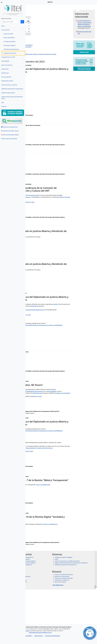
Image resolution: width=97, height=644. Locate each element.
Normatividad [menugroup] (13, 61)
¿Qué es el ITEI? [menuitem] (8, 34)
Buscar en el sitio (6, 18)
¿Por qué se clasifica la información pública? (48, 598)
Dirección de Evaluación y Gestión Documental (43, 47)
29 (39, 34)
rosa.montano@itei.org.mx (36, 173)
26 (29, 34)
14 (36, 29)
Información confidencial (75, 615)
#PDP (31, 409)
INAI (3, 103)
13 (33, 29)
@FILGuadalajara (33, 412)
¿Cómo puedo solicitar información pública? (48, 596)
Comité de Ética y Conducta (9, 85)
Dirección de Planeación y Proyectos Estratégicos (44, 45)
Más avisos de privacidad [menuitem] (9, 139)
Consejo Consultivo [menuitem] (9, 42)
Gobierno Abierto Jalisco (8, 93)
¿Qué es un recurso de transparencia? (47, 600)
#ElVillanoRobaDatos (35, 411)
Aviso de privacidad (41, 640)
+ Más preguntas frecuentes (42, 603)
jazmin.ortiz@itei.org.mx (35, 354)
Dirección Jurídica (35, 51)
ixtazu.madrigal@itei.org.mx (36, 382)
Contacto (13, 106)
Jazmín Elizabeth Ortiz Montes (39, 43)
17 (44, 29)
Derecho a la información (75, 611)
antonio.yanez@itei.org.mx (36, 141)
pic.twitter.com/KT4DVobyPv (47, 325)
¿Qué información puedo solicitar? (46, 594)
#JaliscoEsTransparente (65, 339)
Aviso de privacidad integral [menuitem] (10, 135)
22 (39, 31)
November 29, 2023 (51, 329)
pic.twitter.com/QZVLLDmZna (47, 477)
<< (29, 18)
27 (33, 34)
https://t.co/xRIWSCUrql (35, 557)
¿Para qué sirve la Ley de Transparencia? (47, 592)
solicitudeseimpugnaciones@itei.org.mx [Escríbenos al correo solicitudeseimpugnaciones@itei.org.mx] (55, 637)
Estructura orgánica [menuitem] (9, 45)
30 (42, 34)
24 (44, 31)
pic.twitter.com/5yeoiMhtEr (56, 209)
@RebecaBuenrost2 (47, 407)
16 (42, 29)
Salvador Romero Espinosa (38, 41)
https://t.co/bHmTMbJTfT (52, 339)
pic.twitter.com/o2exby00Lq (58, 414)
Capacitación (5, 69)
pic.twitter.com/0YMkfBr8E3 (36, 341)
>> (47, 18)
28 (36, 34)
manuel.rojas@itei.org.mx (36, 259)
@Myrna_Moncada (42, 209)
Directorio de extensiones (67, 640)
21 (36, 31)
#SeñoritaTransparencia (50, 412)
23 (42, 31)
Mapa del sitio (53, 640)
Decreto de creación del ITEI (87, 43)
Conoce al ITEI (13, 30)
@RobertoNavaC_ (51, 207)
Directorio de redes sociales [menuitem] (10, 131)
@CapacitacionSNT (59, 204)
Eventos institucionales (37, 60)
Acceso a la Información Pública (77, 610)
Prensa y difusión (13, 77)
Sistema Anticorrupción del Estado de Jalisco (12, 98)
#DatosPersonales (33, 414)
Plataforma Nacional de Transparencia (12, 89)
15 (39, 29)
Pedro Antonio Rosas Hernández (39, 39)
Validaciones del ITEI (13, 81)
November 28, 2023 (54, 212)
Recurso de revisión (73, 617)
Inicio (31, 7)
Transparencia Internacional (44, 615)
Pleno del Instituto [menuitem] (9, 38)
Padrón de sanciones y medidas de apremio (80, 596)
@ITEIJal (69, 475)
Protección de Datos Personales (77, 613)
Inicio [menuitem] (3, 26)
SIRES (69, 594)
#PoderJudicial (32, 320)
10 (44, 26)
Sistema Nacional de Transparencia (46, 611)
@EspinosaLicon (66, 324)
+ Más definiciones (70, 620)
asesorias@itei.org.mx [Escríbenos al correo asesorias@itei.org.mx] (38, 635)
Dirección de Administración (38, 49)
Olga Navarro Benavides (37, 38)
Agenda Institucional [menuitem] (10, 53)
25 (47, 31)
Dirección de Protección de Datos (40, 58)
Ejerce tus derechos (13, 65)
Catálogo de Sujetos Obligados (76, 592)
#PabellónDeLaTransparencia (61, 411)
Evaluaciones (5, 73)
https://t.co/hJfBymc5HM (69, 516)
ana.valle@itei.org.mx (34, 112)
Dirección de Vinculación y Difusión (40, 52)
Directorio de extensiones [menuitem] (11, 49)
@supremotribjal (56, 324)
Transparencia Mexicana (43, 613)
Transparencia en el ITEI (13, 57)
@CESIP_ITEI (34, 318)
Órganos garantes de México (44, 617)
